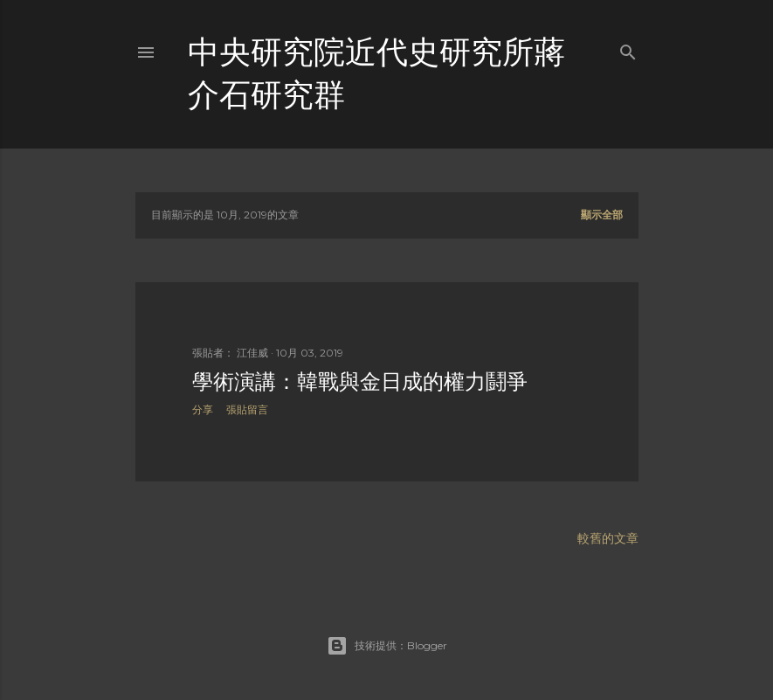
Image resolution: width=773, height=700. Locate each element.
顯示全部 (602, 215)
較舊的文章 (608, 538)
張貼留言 (247, 409)
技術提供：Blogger (387, 646)
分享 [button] (203, 409)
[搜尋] (628, 49)
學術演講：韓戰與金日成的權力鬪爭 (360, 381)
